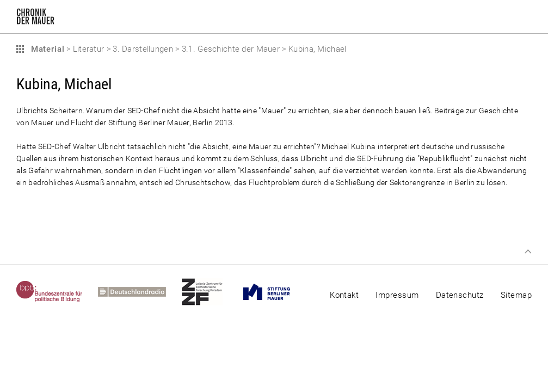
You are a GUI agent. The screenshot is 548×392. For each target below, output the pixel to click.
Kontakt (344, 295)
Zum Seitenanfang (528, 252)
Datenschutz (460, 295)
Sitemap (516, 295)
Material (46, 49)
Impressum (397, 295)
